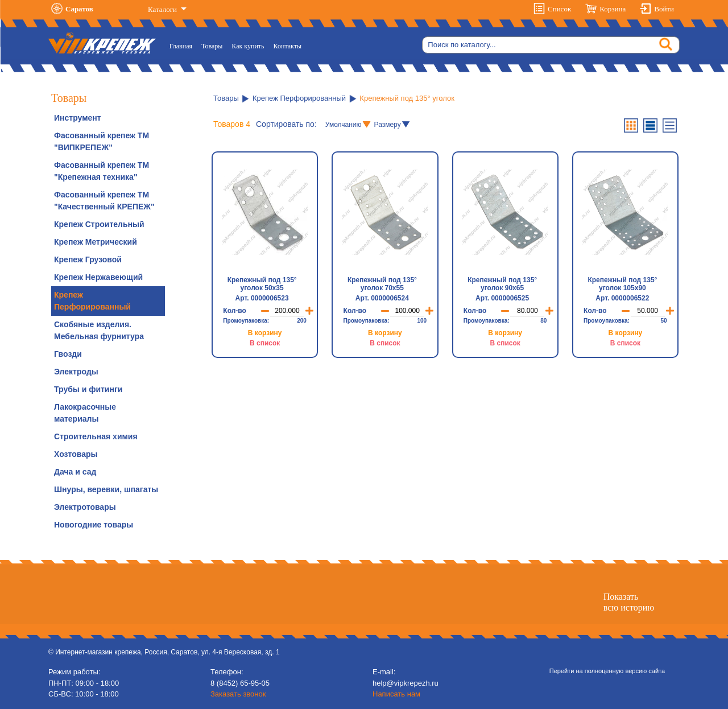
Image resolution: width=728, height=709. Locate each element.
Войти (664, 9)
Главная (183, 45)
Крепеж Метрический (96, 242)
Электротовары (85, 507)
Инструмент (78, 118)
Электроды (76, 372)
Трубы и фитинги (88, 389)
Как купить (248, 46)
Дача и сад (75, 472)
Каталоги (163, 9)
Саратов (79, 9)
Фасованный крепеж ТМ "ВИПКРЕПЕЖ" (102, 141)
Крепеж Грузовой (88, 259)
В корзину (265, 333)
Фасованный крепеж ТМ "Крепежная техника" (102, 171)
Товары (212, 46)
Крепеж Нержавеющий (98, 277)
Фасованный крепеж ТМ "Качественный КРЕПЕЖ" (104, 201)
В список (265, 343)
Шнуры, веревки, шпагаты (106, 489)
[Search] (551, 45)
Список (559, 9)
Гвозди (68, 354)
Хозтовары (76, 454)
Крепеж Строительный (99, 224)
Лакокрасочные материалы (85, 413)
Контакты (288, 46)
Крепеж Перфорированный (92, 301)
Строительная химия (96, 436)
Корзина (613, 9)
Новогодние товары (94, 525)
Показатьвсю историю (629, 602)
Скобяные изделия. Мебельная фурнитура (99, 330)
